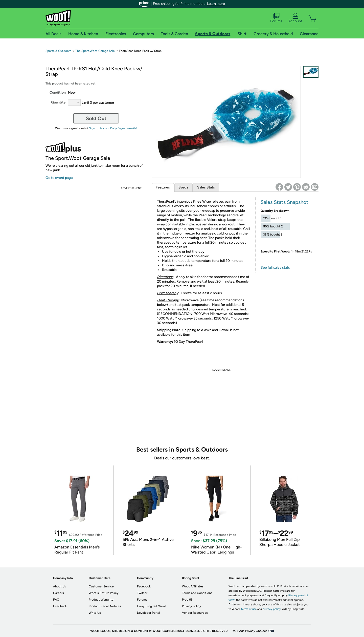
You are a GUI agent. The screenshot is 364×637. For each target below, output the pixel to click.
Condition (58, 92)
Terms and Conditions (197, 593)
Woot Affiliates (193, 586)
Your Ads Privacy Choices (250, 631)
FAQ (56, 600)
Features (163, 187)
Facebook (144, 586)
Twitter (142, 593)
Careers (59, 593)
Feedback (60, 606)
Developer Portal (149, 613)
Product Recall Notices (105, 606)
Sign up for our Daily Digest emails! (113, 128)
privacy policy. (272, 609)
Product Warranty (101, 600)
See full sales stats (275, 268)
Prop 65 (187, 600)
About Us (60, 586)
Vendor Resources (195, 613)
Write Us (95, 613)
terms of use (249, 609)
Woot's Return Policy (104, 593)
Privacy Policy (191, 606)
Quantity (58, 102)
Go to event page (59, 178)
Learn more (216, 4)
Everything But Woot (152, 606)
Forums (276, 18)
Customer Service (101, 586)
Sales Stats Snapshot (285, 202)
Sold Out (96, 118)
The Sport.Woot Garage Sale (95, 51)
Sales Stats (206, 187)
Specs (184, 187)
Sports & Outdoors (58, 51)
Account (295, 18)
